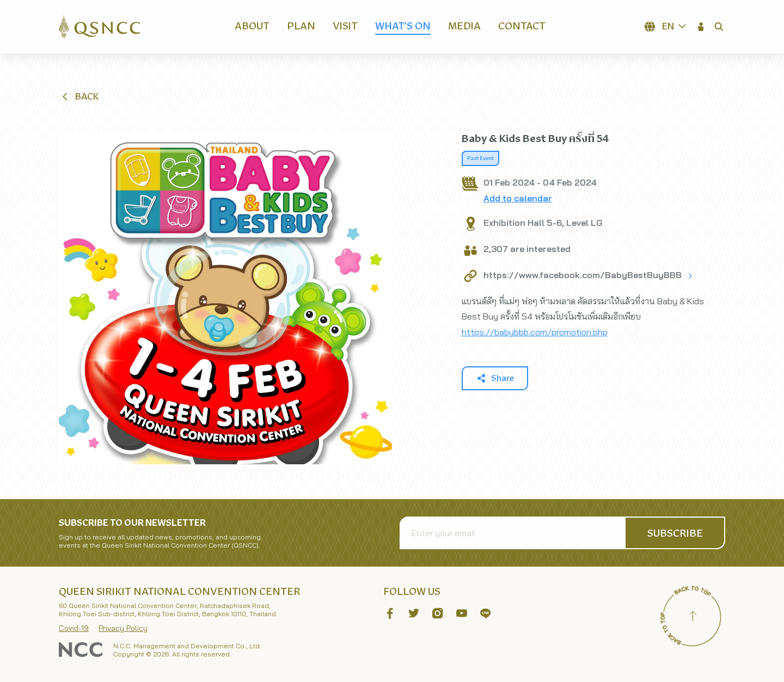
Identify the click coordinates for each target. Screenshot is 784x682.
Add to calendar (518, 198)
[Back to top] (693, 618)
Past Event (480, 158)
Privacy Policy (123, 628)
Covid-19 (74, 628)
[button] (701, 27)
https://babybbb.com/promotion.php (535, 332)
